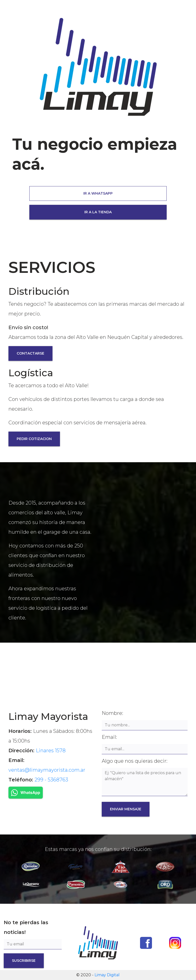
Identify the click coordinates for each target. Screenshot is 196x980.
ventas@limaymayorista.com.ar (47, 770)
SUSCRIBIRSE (24, 961)
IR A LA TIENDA (98, 212)
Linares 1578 (51, 751)
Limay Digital (107, 975)
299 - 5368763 (51, 780)
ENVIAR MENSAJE (126, 809)
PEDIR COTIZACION (34, 439)
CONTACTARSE (30, 353)
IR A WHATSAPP (98, 193)
